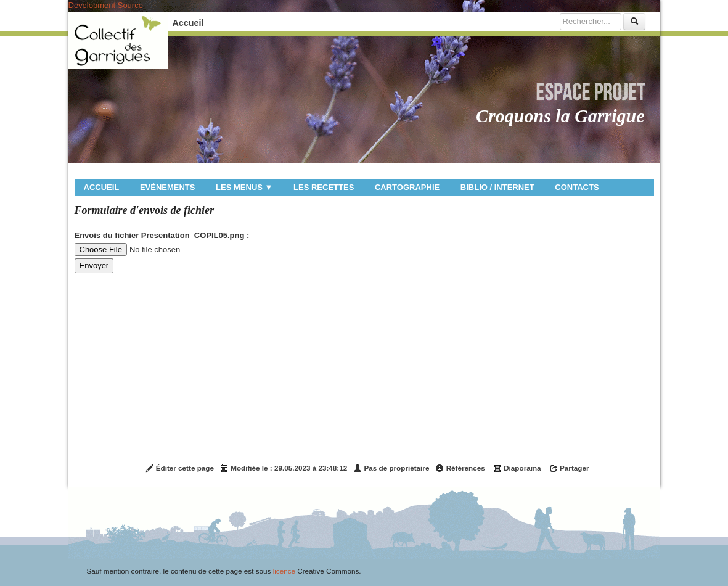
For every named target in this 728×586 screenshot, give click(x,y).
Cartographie (407, 187)
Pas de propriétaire (391, 468)
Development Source (106, 5)
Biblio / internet (497, 187)
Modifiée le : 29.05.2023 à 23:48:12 (284, 468)
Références (460, 468)
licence (284, 571)
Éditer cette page (180, 468)
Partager (569, 468)
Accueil (188, 23)
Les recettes (324, 187)
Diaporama (517, 468)
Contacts (577, 187)
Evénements (168, 187)
